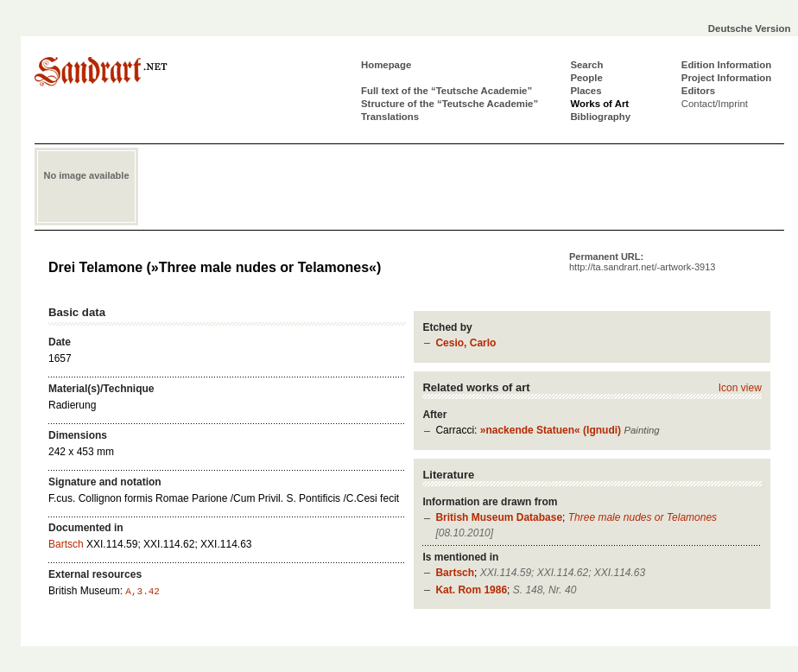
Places (586, 91)
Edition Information (726, 65)
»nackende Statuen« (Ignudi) (551, 430)
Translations (390, 117)
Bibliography (600, 117)
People (586, 78)
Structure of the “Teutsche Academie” (450, 104)
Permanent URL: (642, 262)
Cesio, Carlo (465, 343)
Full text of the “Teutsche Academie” (446, 91)
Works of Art (599, 104)
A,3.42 (142, 592)
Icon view (740, 388)
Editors (698, 91)
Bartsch (455, 573)
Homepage (386, 65)
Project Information (726, 78)
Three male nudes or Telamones (643, 517)
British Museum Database (499, 517)
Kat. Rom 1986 (471, 590)
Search (586, 65)
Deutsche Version (750, 29)
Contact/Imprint (715, 104)
